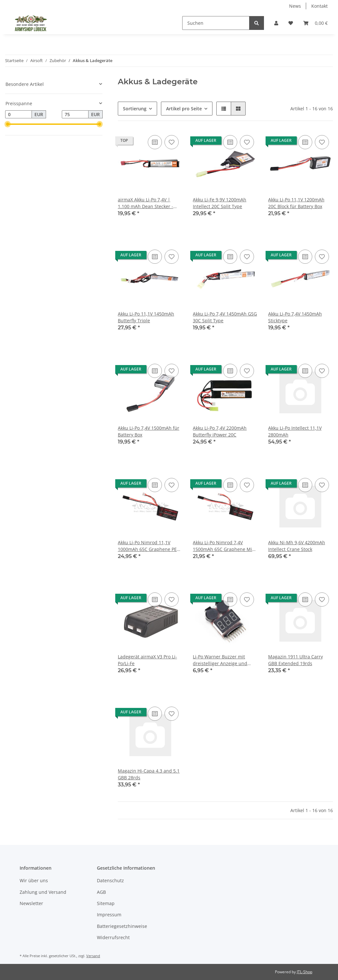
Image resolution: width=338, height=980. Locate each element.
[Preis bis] (75, 114)
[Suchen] (216, 23)
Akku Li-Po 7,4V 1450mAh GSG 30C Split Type (225, 317)
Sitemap (106, 903)
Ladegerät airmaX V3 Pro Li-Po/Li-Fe (147, 660)
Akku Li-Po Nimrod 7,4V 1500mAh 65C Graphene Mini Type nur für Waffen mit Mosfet (225, 546)
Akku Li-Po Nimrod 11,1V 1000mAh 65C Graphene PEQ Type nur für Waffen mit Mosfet (149, 546)
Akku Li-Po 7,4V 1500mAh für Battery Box (149, 431)
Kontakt (319, 6)
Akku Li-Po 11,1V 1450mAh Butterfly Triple (146, 317)
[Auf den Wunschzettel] (172, 142)
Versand (93, 956)
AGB (101, 892)
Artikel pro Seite (184, 109)
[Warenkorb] (315, 23)
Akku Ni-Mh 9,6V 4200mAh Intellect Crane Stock (297, 546)
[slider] (8, 124)
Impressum (109, 915)
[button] (276, 23)
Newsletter (31, 903)
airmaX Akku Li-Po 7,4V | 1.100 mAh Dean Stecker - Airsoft (146, 203)
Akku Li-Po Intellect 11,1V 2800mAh (295, 431)
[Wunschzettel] (291, 23)
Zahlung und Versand (43, 892)
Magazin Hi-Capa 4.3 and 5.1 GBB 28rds (149, 774)
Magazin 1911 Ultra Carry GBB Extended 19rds (296, 660)
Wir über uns (34, 880)
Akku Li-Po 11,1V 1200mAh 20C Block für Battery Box (296, 203)
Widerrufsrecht (113, 937)
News (295, 6)
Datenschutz (110, 880)
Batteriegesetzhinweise (122, 926)
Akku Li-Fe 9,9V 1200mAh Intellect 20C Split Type (220, 203)
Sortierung (135, 109)
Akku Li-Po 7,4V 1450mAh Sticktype (295, 317)
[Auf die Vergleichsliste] (155, 142)
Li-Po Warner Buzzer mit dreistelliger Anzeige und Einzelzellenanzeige (220, 660)
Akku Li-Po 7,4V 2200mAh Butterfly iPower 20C (220, 431)
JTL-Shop (305, 972)
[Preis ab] (19, 114)
